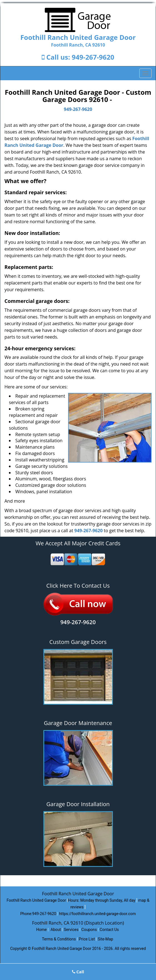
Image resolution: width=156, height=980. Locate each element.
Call (78, 972)
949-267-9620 (93, 57)
